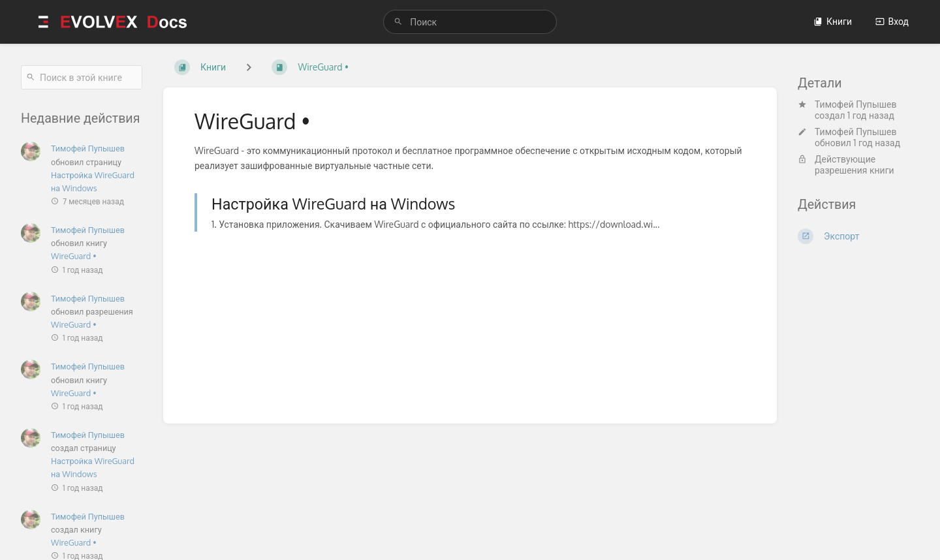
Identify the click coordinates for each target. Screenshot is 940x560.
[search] (470, 22)
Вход (892, 21)
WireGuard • (74, 256)
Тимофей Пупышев (856, 104)
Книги (833, 21)
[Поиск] (398, 22)
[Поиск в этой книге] (82, 77)
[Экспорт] (858, 236)
